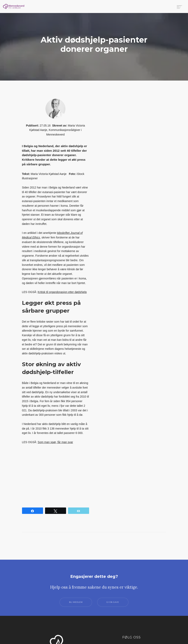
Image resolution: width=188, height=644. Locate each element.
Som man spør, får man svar (55, 442)
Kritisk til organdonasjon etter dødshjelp (62, 292)
